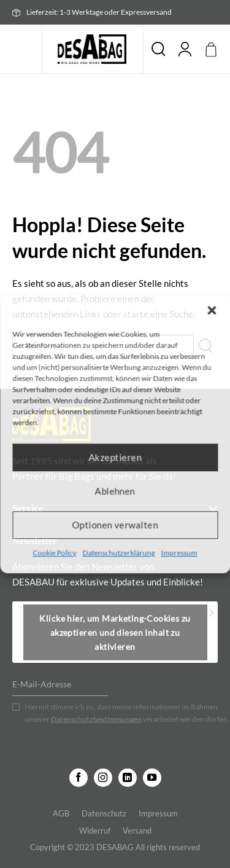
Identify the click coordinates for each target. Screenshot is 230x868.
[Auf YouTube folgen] (152, 778)
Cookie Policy (55, 553)
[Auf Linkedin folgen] (128, 778)
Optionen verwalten (115, 525)
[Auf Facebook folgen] (79, 778)
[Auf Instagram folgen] (103, 778)
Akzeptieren (115, 457)
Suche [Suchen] (158, 49)
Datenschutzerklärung (119, 553)
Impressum (179, 553)
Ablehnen (115, 491)
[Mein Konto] (185, 49)
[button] (212, 310)
